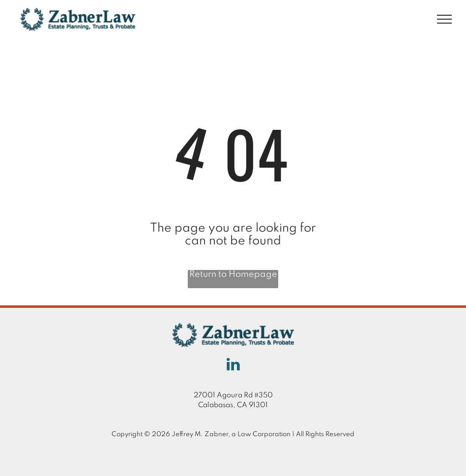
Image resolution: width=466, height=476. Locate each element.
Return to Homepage (233, 274)
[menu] (444, 19)
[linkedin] (233, 366)
